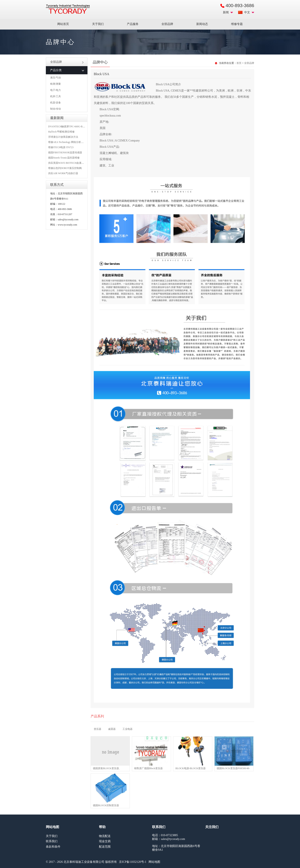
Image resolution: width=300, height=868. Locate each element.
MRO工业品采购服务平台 (68, 9)
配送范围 (105, 847)
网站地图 (154, 862)
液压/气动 (56, 78)
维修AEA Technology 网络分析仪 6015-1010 (72, 142)
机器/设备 (56, 103)
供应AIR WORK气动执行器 (63, 173)
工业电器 (127, 729)
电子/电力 (56, 90)
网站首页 (63, 24)
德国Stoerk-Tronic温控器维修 (64, 158)
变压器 (97, 729)
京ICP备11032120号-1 (133, 862)
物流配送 (105, 836)
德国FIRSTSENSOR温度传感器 (65, 153)
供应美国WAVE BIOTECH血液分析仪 (69, 163)
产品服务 (133, 24)
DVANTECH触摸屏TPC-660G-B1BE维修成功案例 (75, 126)
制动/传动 (56, 109)
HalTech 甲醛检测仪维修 (61, 132)
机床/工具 (56, 96)
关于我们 (98, 24)
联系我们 (52, 841)
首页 (239, 63)
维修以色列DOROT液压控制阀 (65, 168)
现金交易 (105, 841)
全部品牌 (167, 24)
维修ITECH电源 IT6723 (61, 147)
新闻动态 (202, 24)
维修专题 (237, 24)
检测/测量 (56, 84)
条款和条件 (53, 847)
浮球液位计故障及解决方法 (63, 137)
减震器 (112, 729)
